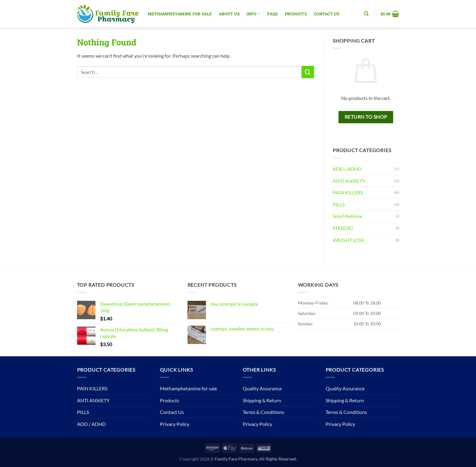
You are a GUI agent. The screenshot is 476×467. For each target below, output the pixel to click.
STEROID (343, 228)
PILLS (339, 204)
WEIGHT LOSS (348, 240)
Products (296, 14)
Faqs (273, 14)
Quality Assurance (262, 388)
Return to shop (366, 117)
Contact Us (327, 14)
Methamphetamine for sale (180, 14)
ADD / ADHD (347, 169)
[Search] (366, 14)
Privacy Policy (175, 424)
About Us (229, 14)
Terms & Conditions (263, 412)
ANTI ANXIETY (349, 181)
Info (253, 14)
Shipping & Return (262, 400)
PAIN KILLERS (348, 192)
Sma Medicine (347, 216)
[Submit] (308, 72)
